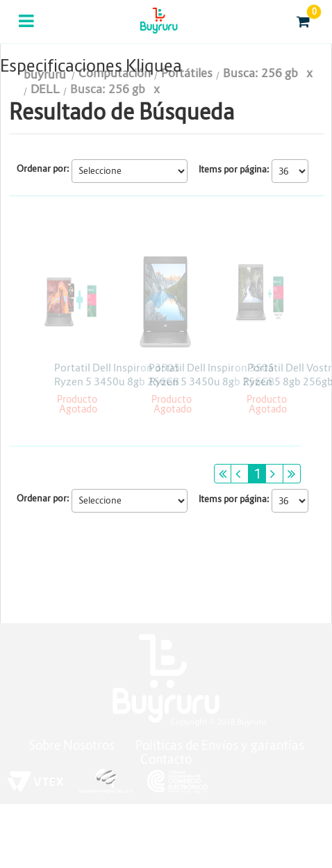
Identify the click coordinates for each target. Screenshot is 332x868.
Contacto (166, 759)
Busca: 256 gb (108, 89)
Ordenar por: (43, 169)
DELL (45, 89)
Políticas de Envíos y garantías (220, 745)
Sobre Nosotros (72, 745)
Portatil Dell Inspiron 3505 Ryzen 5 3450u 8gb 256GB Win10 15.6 (117, 381)
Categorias (27, 30)
